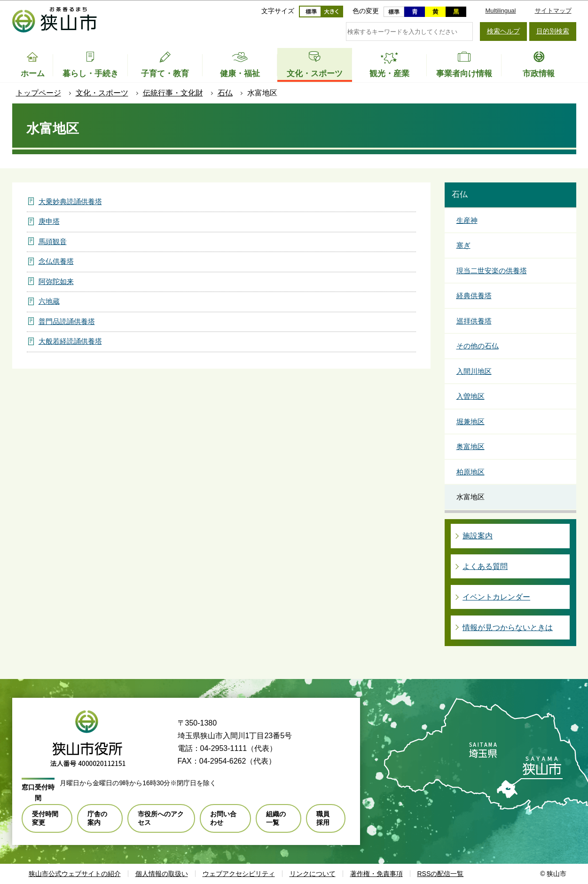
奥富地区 (470, 446)
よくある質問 (485, 566)
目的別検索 (553, 31)
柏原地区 (470, 472)
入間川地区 (474, 371)
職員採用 (323, 818)
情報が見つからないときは (508, 627)
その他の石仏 (478, 346)
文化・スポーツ (102, 93)
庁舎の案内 (97, 818)
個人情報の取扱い (162, 874)
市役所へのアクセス (161, 818)
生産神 (467, 220)
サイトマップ (553, 11)
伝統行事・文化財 (173, 93)
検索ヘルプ (503, 31)
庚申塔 (49, 221)
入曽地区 (470, 396)
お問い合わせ (223, 818)
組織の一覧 (276, 818)
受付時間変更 (45, 818)
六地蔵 (49, 301)
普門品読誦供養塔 (67, 321)
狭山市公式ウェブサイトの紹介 (75, 874)
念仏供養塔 (56, 261)
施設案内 (478, 536)
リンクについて (313, 874)
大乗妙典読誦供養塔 (70, 201)
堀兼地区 (470, 422)
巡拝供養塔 (474, 321)
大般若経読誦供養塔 (70, 341)
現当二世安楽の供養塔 (492, 271)
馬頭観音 (53, 241)
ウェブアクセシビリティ (239, 874)
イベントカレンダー (496, 597)
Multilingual (500, 11)
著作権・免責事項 (376, 874)
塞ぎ (463, 245)
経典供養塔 (474, 296)
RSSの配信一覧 (441, 874)
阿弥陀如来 (56, 281)
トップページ (39, 93)
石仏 (225, 93)
